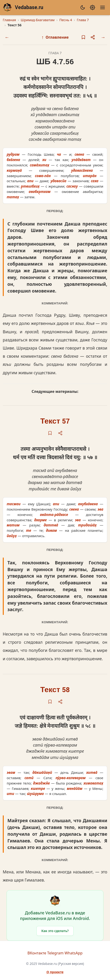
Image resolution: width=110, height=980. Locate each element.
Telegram (55, 953)
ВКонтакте (37, 953)
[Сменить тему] (83, 7)
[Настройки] (92, 7)
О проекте (55, 972)
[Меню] (103, 7)
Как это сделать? (55, 931)
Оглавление (55, 37)
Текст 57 (55, 421)
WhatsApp (73, 953)
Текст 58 (55, 690)
